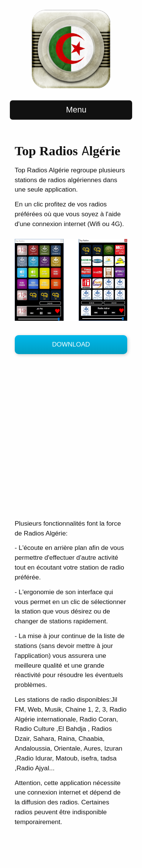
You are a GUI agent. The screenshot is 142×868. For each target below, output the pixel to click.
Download (71, 344)
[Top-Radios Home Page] (71, 87)
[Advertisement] (71, 438)
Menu (71, 110)
